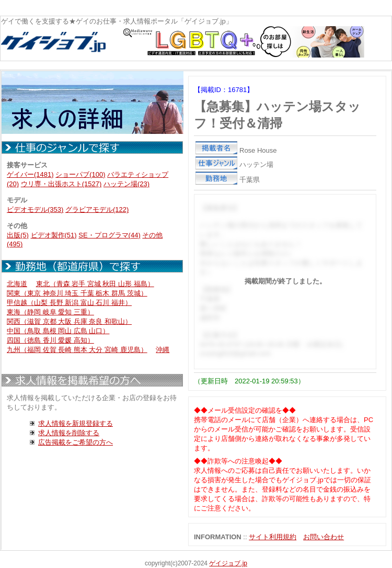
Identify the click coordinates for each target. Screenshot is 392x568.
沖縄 (163, 350)
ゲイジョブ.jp (228, 563)
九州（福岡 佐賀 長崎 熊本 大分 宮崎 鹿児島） (77, 350)
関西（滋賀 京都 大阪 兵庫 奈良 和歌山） (69, 321)
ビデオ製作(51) (54, 235)
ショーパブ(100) (80, 174)
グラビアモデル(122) (97, 209)
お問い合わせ (324, 537)
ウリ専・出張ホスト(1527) (61, 184)
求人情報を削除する (69, 433)
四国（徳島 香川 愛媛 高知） (50, 340)
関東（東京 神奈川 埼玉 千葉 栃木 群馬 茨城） (77, 293)
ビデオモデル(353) (35, 209)
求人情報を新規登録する (76, 423)
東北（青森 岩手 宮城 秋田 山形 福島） (95, 284)
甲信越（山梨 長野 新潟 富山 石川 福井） (69, 303)
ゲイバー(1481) (30, 174)
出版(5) (18, 235)
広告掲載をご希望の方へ (76, 442)
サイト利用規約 (273, 537)
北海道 (17, 284)
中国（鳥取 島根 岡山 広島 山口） (58, 331)
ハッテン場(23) (126, 184)
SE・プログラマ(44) (109, 235)
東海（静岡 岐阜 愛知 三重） (50, 312)
